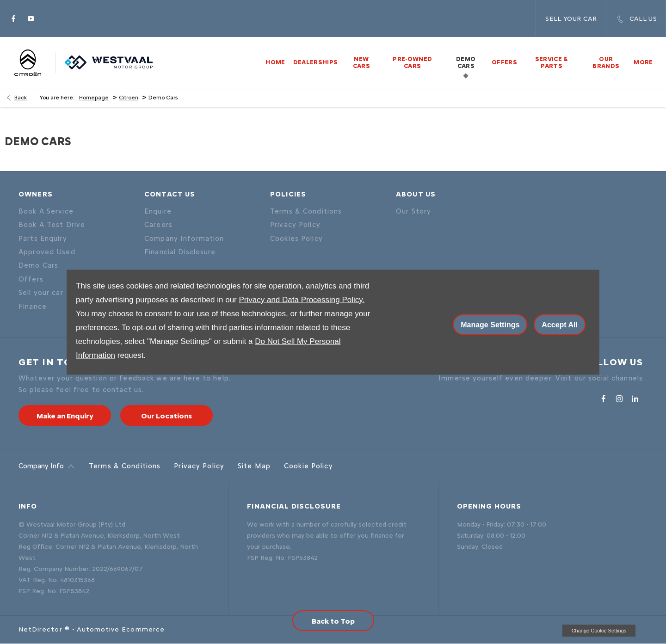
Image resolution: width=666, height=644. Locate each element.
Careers (158, 225)
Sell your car (41, 293)
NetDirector (42, 629)
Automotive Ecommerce (121, 629)
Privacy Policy (295, 225)
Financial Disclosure (180, 252)
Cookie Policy (308, 466)
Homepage (94, 98)
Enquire (158, 211)
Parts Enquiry (43, 239)
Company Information (184, 239)
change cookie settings (599, 631)
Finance (33, 307)
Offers (31, 279)
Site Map (254, 466)
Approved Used (47, 252)
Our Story (413, 211)
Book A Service (46, 211)
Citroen (129, 98)
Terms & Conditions (306, 211)
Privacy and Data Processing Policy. (302, 299)
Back (21, 98)
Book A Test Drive (52, 225)
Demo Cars (38, 265)
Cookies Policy (296, 239)
